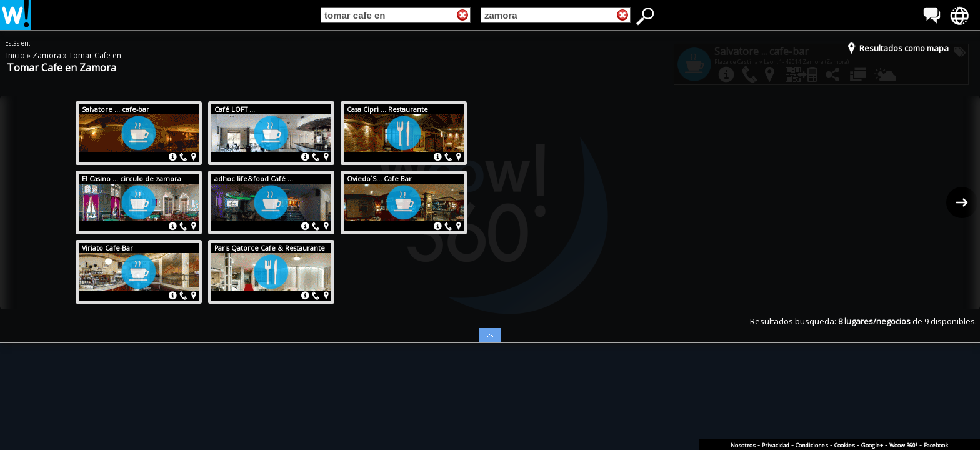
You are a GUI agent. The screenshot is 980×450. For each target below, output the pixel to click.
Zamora (48, 55)
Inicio (17, 55)
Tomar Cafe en (95, 55)
